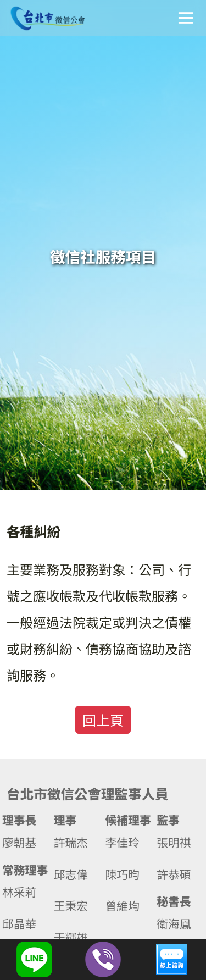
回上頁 (103, 719)
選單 (186, 18)
